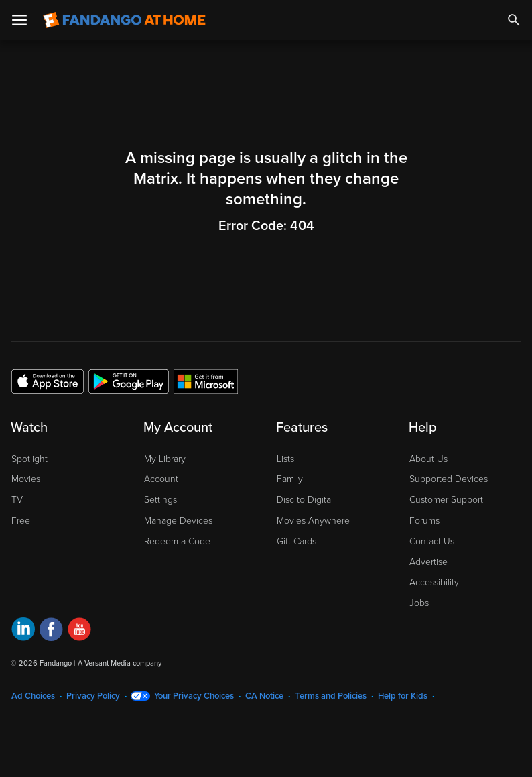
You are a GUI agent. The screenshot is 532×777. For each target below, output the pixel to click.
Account (161, 479)
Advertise (428, 562)
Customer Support (446, 500)
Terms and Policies (331, 696)
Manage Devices (178, 521)
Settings (160, 500)
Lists (285, 459)
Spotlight (29, 459)
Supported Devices (449, 479)
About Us (428, 459)
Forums (424, 521)
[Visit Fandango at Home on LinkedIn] (23, 631)
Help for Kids (403, 696)
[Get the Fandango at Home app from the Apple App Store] (48, 381)
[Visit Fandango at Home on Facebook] (51, 631)
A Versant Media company (120, 663)
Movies (26, 479)
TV (17, 500)
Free (21, 521)
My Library (165, 459)
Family (290, 479)
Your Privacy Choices (194, 696)
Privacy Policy (93, 696)
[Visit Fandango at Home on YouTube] (79, 631)
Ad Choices (33, 696)
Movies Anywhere (313, 521)
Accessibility (434, 582)
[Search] (514, 20)
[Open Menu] (19, 20)
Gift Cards (296, 541)
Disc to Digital (305, 500)
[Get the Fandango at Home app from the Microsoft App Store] (206, 381)
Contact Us (432, 541)
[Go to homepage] (124, 20)
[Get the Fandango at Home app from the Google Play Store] (129, 381)
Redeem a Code (177, 541)
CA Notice (264, 696)
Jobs (419, 603)
